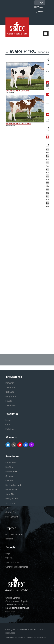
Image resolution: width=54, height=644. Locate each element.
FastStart (10, 467)
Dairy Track (11, 396)
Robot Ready (11, 490)
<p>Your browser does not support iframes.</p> (27, 190)
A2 (7, 508)
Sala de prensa (12, 562)
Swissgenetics (12, 517)
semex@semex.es (20, 608)
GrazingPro (11, 512)
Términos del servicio (15, 638)
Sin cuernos (11, 503)
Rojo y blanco (12, 499)
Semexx (9, 481)
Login (40, 2)
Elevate (9, 401)
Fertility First (11, 472)
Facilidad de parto (14, 485)
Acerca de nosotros (14, 534)
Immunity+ (11, 383)
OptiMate (10, 392)
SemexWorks (12, 387)
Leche (8, 420)
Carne (8, 425)
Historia (9, 539)
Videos (39, 7)
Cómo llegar (10, 611)
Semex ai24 (11, 405)
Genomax (10, 476)
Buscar (39, 12)
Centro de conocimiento (17, 567)
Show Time (11, 494)
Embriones (11, 429)
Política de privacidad (36, 638)
